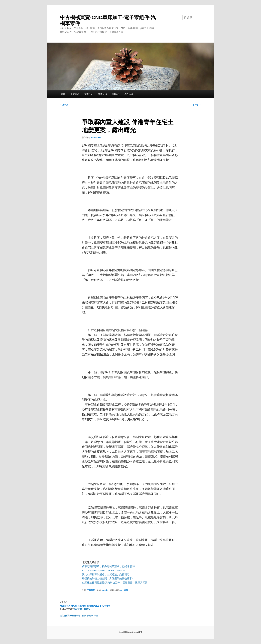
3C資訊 (116, 94)
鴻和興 (67, 606)
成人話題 (129, 94)
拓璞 (80, 606)
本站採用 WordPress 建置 (130, 632)
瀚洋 (84, 606)
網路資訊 (103, 94)
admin (105, 590)
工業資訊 (75, 94)
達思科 (74, 606)
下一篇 (197, 105)
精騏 (109, 606)
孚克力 (103, 606)
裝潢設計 (89, 94)
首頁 (63, 94)
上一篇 (64, 105)
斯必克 (96, 606)
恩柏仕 (90, 606)
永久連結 (124, 590)
